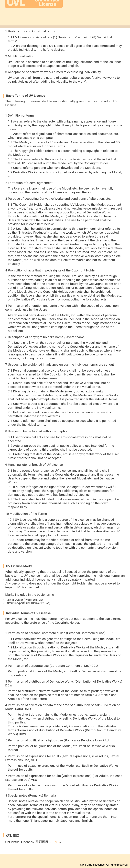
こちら (56, 842)
